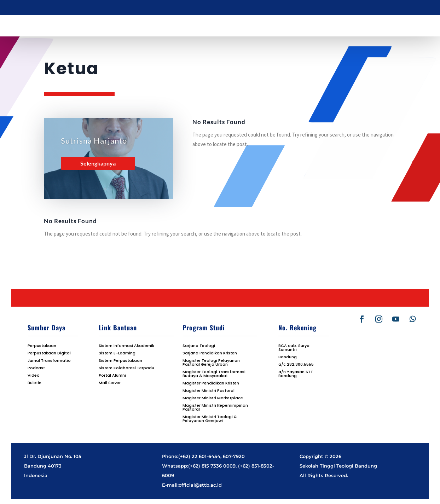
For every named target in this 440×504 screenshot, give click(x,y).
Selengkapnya (98, 163)
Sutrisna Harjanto (94, 141)
